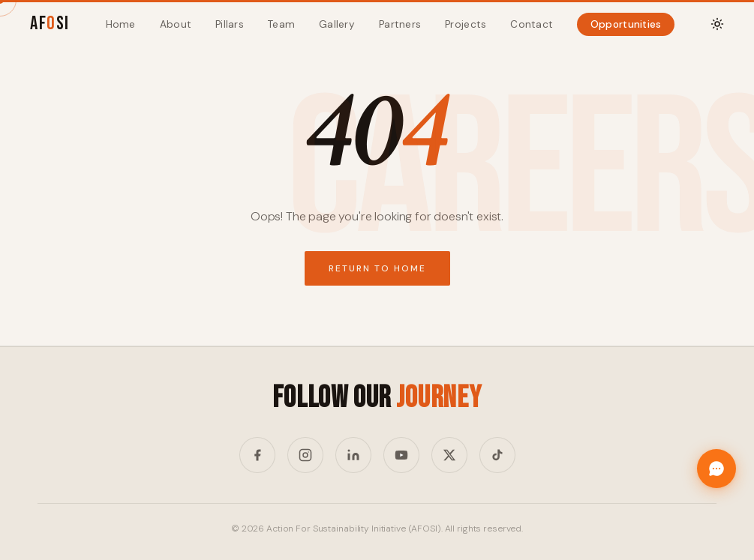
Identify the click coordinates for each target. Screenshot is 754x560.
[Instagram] (305, 455)
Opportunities (626, 24)
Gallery (337, 24)
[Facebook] (257, 455)
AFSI (50, 24)
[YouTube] (401, 455)
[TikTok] (497, 455)
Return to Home (377, 268)
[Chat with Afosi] (716, 469)
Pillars (230, 24)
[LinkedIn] (353, 455)
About (176, 24)
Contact (532, 24)
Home (121, 24)
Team (281, 24)
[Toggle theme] (717, 24)
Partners (400, 24)
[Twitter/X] (449, 455)
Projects (466, 24)
